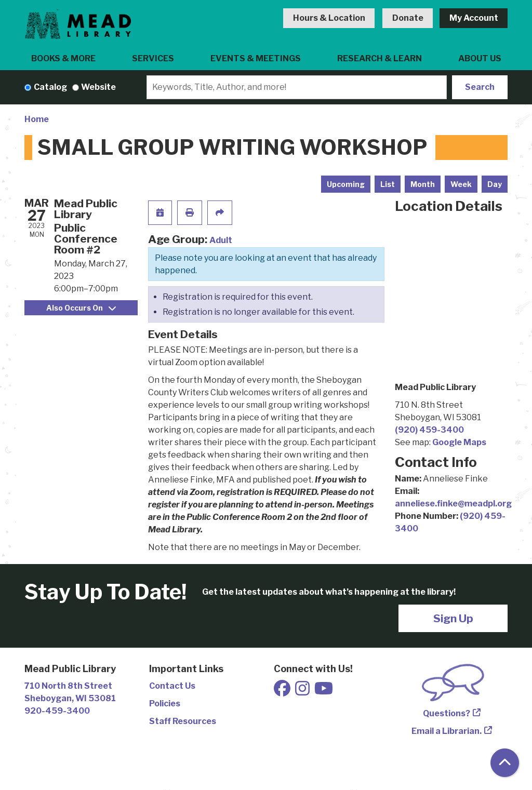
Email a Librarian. (447, 731)
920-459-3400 (57, 711)
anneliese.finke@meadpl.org (453, 504)
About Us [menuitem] (480, 58)
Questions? (447, 713)
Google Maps (459, 442)
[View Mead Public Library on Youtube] (324, 692)
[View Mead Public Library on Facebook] (283, 692)
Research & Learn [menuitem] (380, 58)
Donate (408, 18)
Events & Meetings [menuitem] (256, 58)
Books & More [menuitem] (63, 58)
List (388, 184)
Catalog (50, 87)
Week (461, 184)
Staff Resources (183, 721)
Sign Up (453, 618)
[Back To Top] (505, 763)
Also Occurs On (81, 308)
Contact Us (172, 686)
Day (495, 184)
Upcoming (346, 184)
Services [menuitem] (153, 58)
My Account (474, 18)
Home (37, 119)
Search (480, 87)
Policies (165, 704)
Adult (221, 240)
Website (98, 87)
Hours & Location (329, 18)
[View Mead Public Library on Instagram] (303, 692)
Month (423, 184)
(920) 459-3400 (429, 430)
